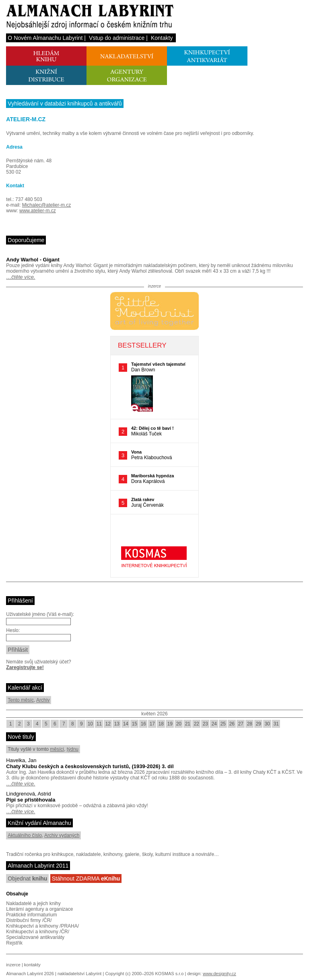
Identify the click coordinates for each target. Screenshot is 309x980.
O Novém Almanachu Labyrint (45, 38)
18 (161, 724)
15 (135, 724)
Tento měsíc (21, 700)
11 (99, 724)
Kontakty (162, 38)
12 (108, 724)
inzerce (13, 965)
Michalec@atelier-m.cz (47, 205)
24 (214, 724)
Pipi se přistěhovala (31, 800)
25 (223, 724)
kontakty (32, 965)
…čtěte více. (21, 277)
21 (188, 724)
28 (250, 724)
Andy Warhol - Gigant (33, 260)
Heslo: (13, 630)
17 (152, 724)
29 (259, 724)
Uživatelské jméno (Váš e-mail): (40, 614)
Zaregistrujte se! (25, 667)
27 (241, 724)
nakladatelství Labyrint (79, 974)
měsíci (57, 749)
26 (232, 724)
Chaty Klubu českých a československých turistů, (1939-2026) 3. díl (90, 766)
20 (179, 724)
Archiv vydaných (62, 835)
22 (197, 724)
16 (143, 724)
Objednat (27, 878)
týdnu (73, 749)
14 (126, 724)
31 (276, 724)
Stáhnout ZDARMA (86, 878)
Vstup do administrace (117, 38)
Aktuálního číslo (25, 835)
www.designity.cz (219, 974)
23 (205, 724)
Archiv (43, 700)
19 (170, 724)
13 (117, 724)
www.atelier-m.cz (38, 211)
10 (90, 724)
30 (267, 724)
